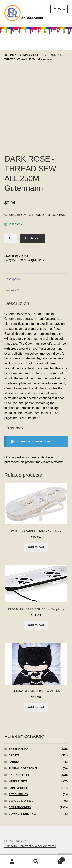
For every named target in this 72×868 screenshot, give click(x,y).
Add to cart (32, 238)
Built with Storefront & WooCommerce (30, 846)
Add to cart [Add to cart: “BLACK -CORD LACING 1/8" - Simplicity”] (36, 625)
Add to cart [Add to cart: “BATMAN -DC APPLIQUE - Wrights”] (36, 707)
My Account (12, 861)
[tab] (36, 279)
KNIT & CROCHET (20, 775)
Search (36, 861)
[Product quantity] (11, 238)
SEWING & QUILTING (32, 55)
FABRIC (14, 762)
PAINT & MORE (18, 788)
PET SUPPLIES (18, 794)
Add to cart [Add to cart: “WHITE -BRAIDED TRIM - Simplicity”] (36, 547)
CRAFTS (14, 755)
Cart (56, 859)
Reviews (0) (12, 290)
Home (12, 55)
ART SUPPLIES (18, 749)
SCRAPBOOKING (20, 807)
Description (12, 279)
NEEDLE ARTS (18, 781)
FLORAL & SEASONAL (23, 768)
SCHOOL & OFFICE (21, 801)
